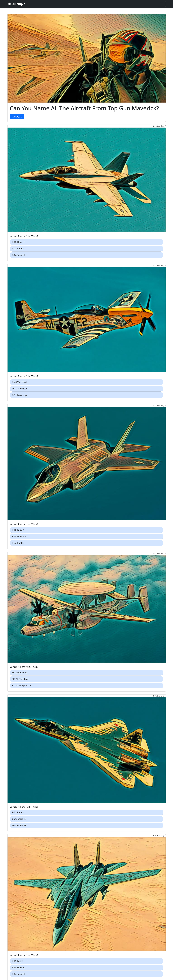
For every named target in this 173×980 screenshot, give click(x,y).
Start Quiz (17, 117)
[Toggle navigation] (162, 4)
